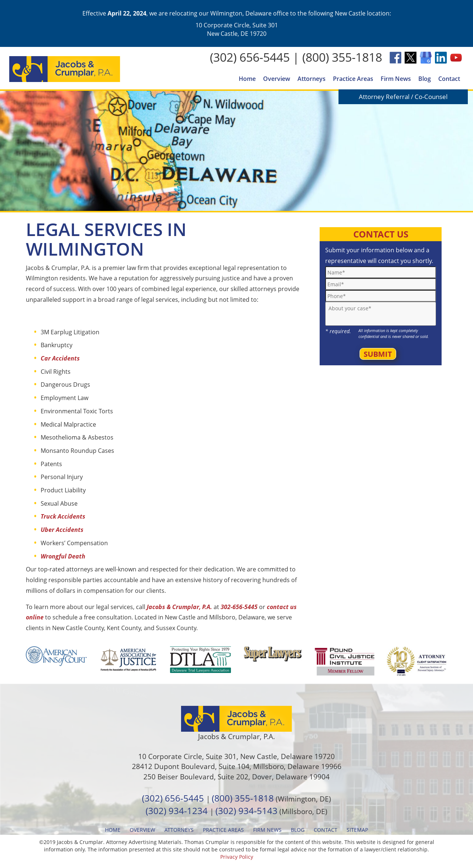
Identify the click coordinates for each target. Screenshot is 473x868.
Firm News (396, 79)
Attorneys (312, 79)
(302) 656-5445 (250, 57)
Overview (277, 79)
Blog (425, 79)
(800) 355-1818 (342, 57)
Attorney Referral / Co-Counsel (403, 97)
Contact (449, 79)
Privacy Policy (237, 857)
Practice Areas (353, 79)
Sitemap (357, 830)
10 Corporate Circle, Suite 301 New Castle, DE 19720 (237, 29)
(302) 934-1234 (177, 811)
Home (247, 79)
